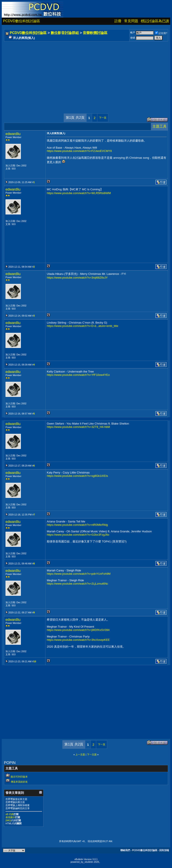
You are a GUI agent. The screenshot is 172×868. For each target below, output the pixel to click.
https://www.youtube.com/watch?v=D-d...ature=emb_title (82, 326)
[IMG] (8, 820)
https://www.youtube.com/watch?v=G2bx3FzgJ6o (78, 535)
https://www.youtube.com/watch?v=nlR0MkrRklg (77, 525)
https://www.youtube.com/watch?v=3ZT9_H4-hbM (78, 427)
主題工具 (159, 126)
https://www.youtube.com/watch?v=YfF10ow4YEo (78, 375)
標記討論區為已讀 (155, 21)
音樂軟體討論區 (95, 33)
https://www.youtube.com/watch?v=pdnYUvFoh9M (79, 574)
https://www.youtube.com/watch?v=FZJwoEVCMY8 (79, 151)
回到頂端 (164, 850)
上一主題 (80, 755)
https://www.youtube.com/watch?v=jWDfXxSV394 (78, 630)
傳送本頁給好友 (19, 782)
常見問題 (131, 21)
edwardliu (13, 134)
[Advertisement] (86, 73)
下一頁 (103, 118)
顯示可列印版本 (19, 777)
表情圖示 (10, 817)
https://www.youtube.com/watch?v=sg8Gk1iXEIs (77, 476)
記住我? (161, 33)
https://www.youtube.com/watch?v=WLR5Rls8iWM (79, 193)
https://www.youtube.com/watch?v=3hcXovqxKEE (78, 640)
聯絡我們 (125, 850)
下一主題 (92, 755)
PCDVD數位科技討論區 (22, 21)
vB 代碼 (10, 814)
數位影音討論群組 (65, 33)
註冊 (118, 21)
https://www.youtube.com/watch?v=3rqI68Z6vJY (77, 278)
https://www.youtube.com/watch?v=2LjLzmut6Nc (77, 584)
